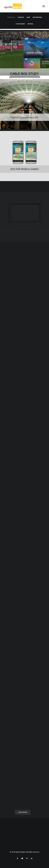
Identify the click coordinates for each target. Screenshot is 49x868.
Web (28, 17)
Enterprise (37, 17)
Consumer (20, 24)
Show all (11, 17)
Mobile (30, 24)
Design (21, 17)
